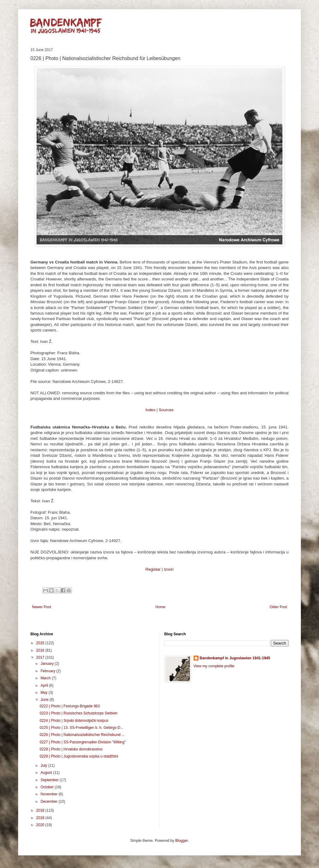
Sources (166, 410)
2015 (41, 643)
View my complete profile (214, 666)
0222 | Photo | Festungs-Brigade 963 (70, 706)
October (48, 787)
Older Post (278, 607)
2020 (41, 825)
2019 (41, 818)
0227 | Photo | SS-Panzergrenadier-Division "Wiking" (83, 742)
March (46, 678)
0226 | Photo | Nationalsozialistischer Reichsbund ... (82, 735)
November (50, 794)
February (48, 671)
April (45, 685)
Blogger (181, 841)
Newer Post (41, 607)
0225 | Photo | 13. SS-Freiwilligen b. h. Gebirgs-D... (81, 728)
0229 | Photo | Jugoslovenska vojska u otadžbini (79, 756)
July (44, 766)
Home (160, 607)
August (47, 773)
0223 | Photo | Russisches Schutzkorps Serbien (79, 713)
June (45, 700)
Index (150, 410)
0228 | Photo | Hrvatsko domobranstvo (71, 749)
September (50, 780)
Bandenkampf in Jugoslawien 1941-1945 (235, 658)
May (45, 693)
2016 (41, 650)
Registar (153, 569)
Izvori (169, 569)
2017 (41, 657)
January (48, 664)
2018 (41, 810)
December (50, 802)
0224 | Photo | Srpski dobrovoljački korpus (74, 721)
